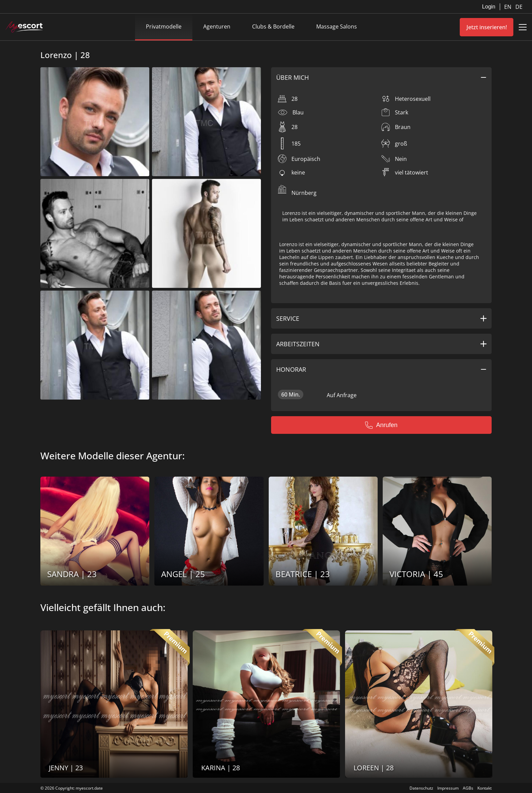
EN (508, 7)
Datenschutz (421, 788)
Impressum (448, 788)
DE (519, 7)
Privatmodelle (164, 26)
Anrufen (381, 425)
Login (489, 7)
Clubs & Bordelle (273, 26)
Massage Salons (337, 26)
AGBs (468, 788)
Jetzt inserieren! (487, 27)
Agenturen (217, 26)
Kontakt (484, 788)
